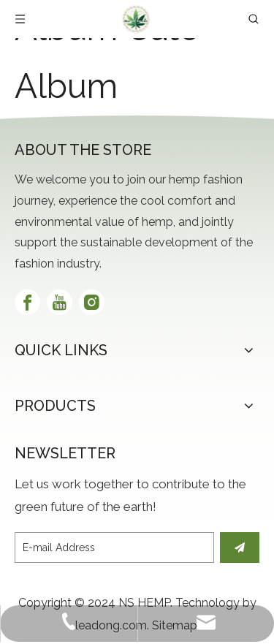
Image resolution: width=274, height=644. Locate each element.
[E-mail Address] (114, 548)
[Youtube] (60, 302)
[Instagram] (92, 302)
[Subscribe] (240, 548)
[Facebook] (27, 302)
